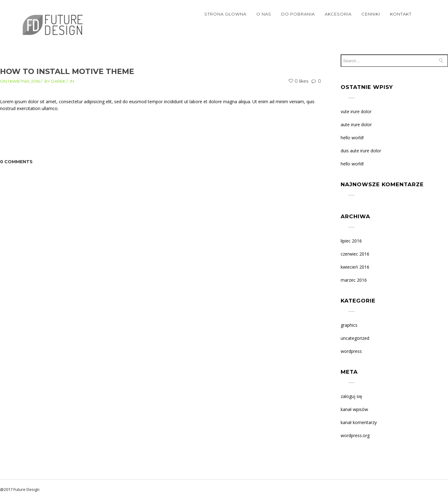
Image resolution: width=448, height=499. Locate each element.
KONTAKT (401, 14)
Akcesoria (338, 14)
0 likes (299, 81)
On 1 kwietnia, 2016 (20, 81)
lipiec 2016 (351, 241)
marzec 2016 (354, 280)
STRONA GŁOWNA (225, 14)
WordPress (351, 351)
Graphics (349, 325)
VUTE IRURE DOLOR (356, 111)
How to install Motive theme (67, 71)
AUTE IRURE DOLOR (356, 125)
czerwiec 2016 (355, 254)
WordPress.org (355, 435)
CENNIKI (371, 14)
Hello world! (352, 138)
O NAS (264, 14)
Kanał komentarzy (359, 422)
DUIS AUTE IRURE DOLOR (361, 151)
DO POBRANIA (298, 14)
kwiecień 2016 (355, 267)
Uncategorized (355, 338)
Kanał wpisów (354, 409)
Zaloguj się (351, 396)
